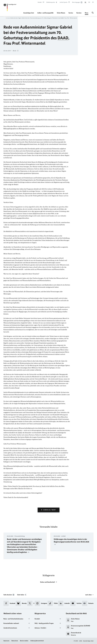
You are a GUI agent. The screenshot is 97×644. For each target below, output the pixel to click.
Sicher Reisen (61, 13)
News (87, 13)
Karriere (79, 13)
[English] (89, 2)
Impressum (6, 641)
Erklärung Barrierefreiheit (37, 641)
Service (71, 13)
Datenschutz (15, 641)
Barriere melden (24, 641)
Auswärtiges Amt (29, 13)
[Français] (93, 2)
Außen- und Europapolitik (45, 13)
